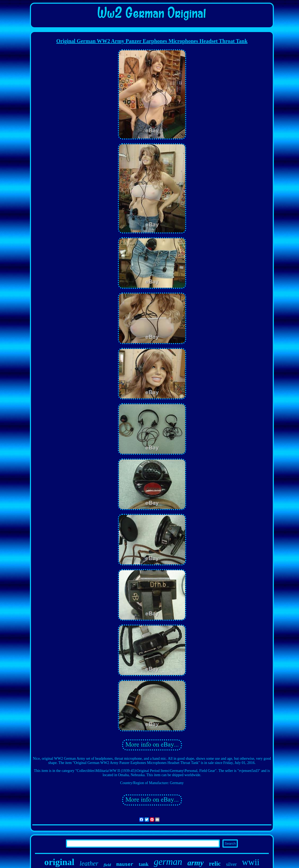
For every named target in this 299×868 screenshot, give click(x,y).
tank (144, 864)
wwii (251, 862)
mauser (125, 865)
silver (231, 864)
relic (215, 863)
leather (89, 863)
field (107, 865)
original (59, 862)
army (196, 863)
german (168, 862)
